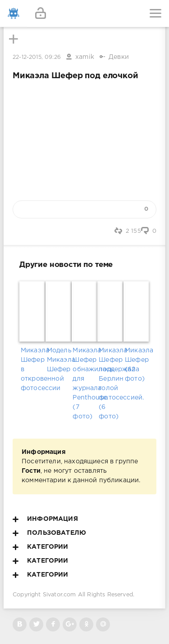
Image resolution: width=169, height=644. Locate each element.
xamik (85, 57)
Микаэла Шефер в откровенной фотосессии (32, 369)
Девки (119, 57)
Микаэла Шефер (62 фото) (137, 365)
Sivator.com (59, 595)
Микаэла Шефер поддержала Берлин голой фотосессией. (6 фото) (110, 384)
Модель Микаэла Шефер (59, 360)
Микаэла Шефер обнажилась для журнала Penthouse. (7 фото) (84, 384)
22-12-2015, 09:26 (37, 57)
